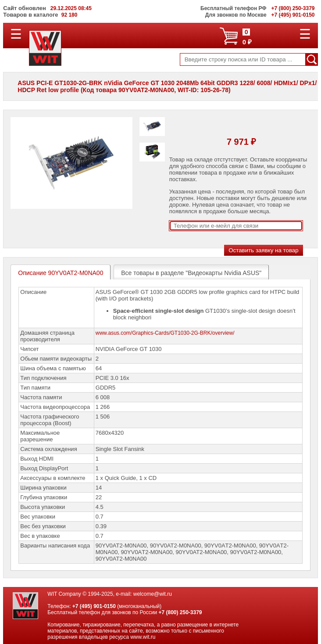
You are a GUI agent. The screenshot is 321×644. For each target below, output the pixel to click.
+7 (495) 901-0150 (94, 606)
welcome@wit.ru (153, 594)
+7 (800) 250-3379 (180, 612)
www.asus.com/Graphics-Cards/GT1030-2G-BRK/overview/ (165, 333)
